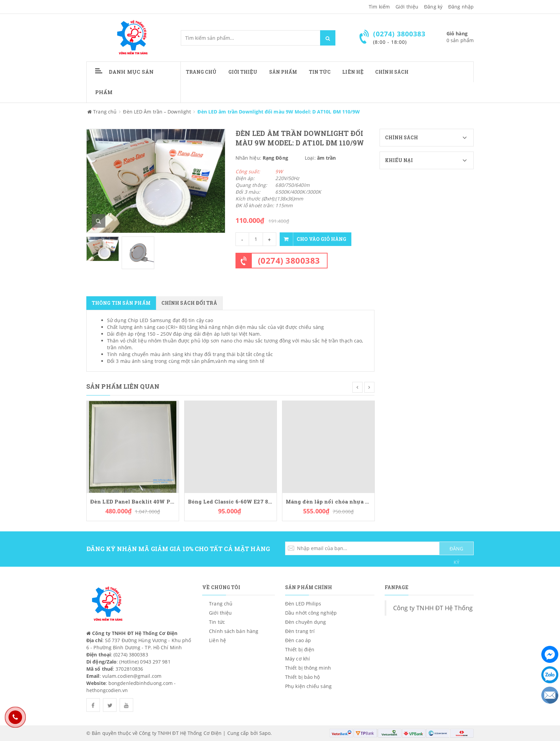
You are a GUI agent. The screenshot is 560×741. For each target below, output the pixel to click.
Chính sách (429, 138)
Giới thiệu (407, 7)
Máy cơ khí (297, 659)
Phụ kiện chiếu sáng (308, 686)
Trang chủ (201, 72)
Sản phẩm (283, 72)
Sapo (265, 733)
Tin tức (320, 72)
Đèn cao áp (298, 640)
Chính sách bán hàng (234, 631)
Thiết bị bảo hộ (303, 677)
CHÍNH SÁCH (392, 72)
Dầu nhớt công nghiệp (311, 613)
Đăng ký (433, 7)
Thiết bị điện (300, 649)
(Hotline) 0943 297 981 (145, 662)
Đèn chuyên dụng (306, 622)
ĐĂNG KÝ (456, 550)
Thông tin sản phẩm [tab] (121, 303)
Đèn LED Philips (303, 604)
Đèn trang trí (300, 631)
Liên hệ (353, 72)
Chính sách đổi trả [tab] (189, 303)
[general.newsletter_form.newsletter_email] (379, 548)
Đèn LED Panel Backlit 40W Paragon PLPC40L (133, 502)
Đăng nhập (461, 7)
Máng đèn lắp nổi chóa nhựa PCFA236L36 (328, 502)
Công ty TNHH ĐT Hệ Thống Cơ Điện (445, 608)
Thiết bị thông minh (308, 668)
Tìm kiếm (379, 7)
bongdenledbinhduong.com (141, 683)
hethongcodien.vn (107, 690)
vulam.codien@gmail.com (132, 676)
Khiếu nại (429, 160)
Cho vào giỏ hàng (313, 239)
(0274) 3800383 (289, 260)
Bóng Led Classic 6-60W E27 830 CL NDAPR (231, 502)
